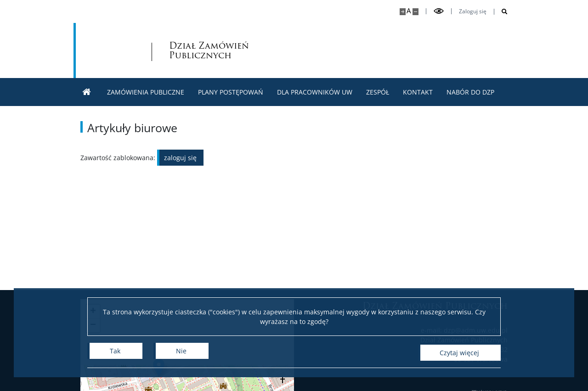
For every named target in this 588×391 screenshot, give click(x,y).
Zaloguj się (473, 11)
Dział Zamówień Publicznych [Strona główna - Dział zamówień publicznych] (169, 50)
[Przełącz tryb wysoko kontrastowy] (439, 11)
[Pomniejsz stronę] (416, 12)
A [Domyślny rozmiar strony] (409, 11)
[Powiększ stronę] (403, 12)
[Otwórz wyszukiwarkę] (501, 12)
